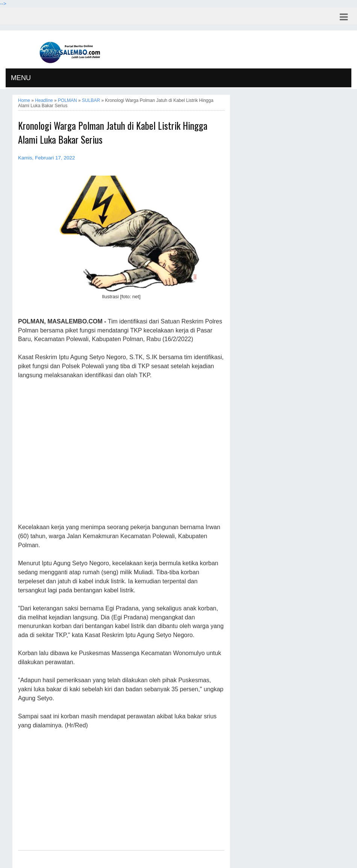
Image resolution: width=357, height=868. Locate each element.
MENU (21, 78)
